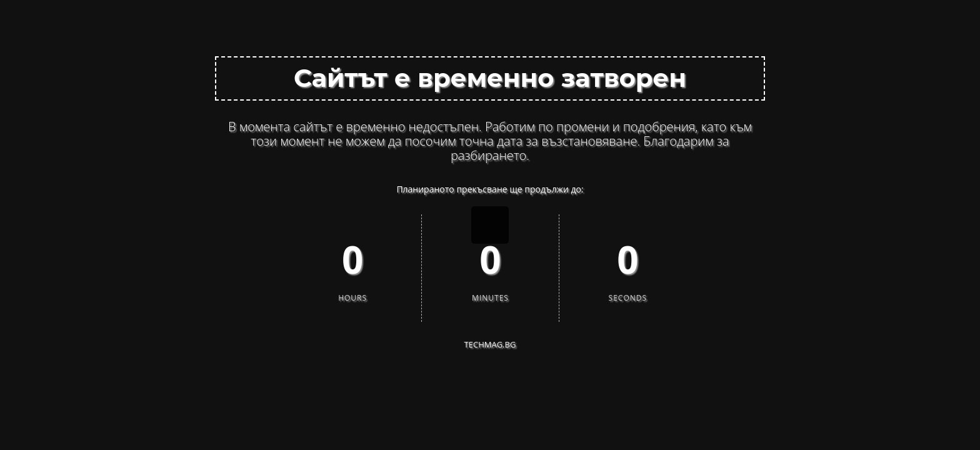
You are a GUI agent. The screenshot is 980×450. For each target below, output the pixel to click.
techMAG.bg (490, 344)
